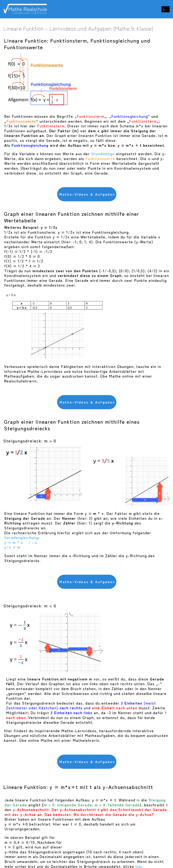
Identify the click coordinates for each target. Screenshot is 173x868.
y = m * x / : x (21, 542)
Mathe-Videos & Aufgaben (87, 194)
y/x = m (12, 547)
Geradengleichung (21, 537)
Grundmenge (103, 153)
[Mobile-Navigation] (166, 9)
